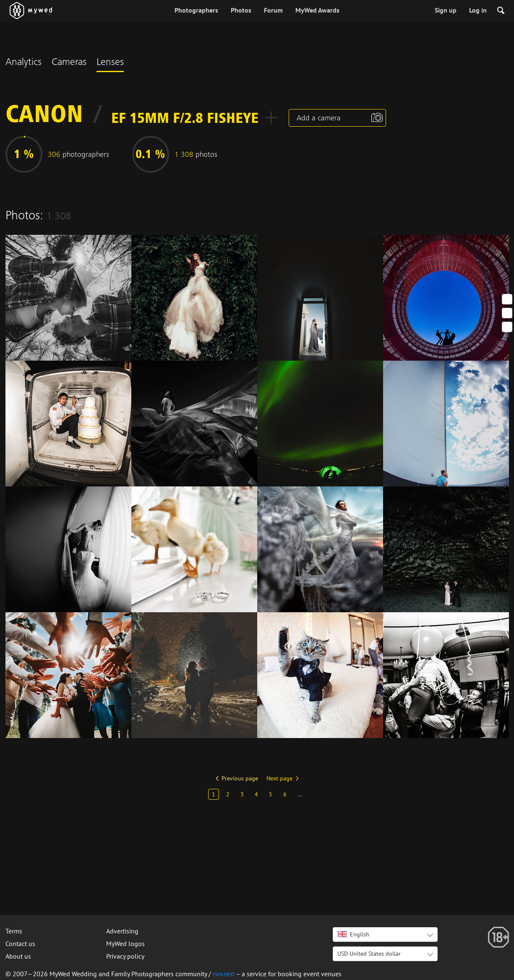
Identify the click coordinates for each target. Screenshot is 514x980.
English (354, 934)
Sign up (446, 10)
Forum (273, 10)
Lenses (110, 63)
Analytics (23, 63)
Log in (478, 10)
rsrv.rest (224, 974)
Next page (279, 778)
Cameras (69, 63)
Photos (241, 10)
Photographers (196, 10)
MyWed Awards (317, 10)
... (300, 794)
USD (369, 954)
